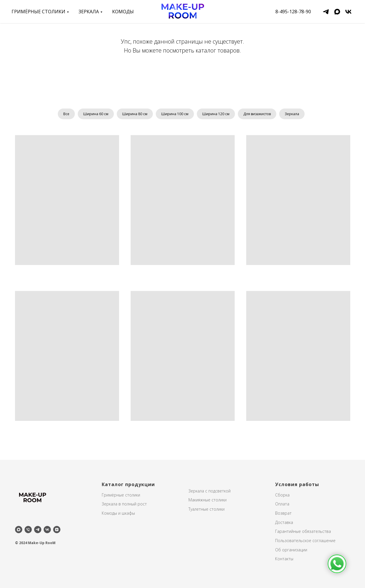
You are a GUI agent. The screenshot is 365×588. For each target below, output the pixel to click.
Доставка (284, 522)
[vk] (348, 12)
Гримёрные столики (38, 12)
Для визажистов (257, 114)
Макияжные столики (207, 500)
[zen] (57, 530)
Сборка (282, 495)
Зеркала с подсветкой (210, 491)
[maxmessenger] (337, 12)
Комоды (123, 12)
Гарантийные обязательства (303, 531)
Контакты (284, 559)
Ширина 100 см (175, 114)
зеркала (89, 12)
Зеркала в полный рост (124, 504)
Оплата (282, 504)
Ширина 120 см (216, 114)
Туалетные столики (206, 509)
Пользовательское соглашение (305, 541)
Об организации (291, 550)
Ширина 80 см (135, 114)
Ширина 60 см (96, 114)
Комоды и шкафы (118, 513)
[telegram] (326, 12)
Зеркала (292, 114)
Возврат (283, 513)
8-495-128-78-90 (293, 12)
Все (66, 114)
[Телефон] (28, 530)
